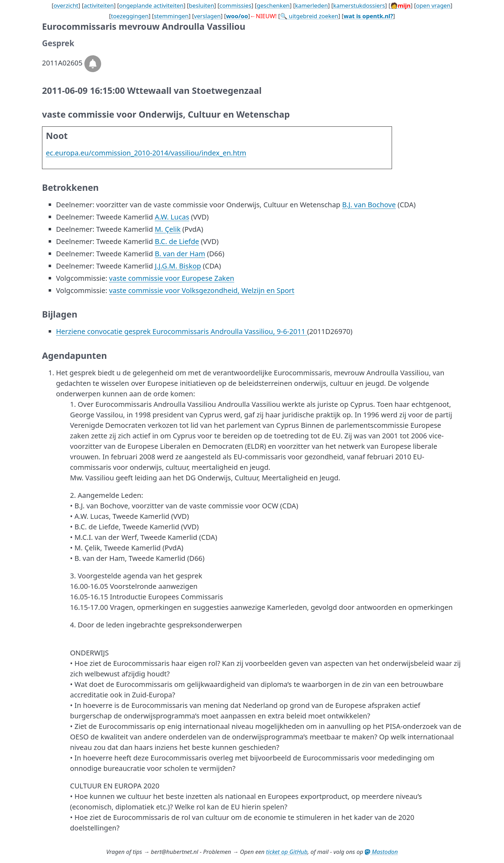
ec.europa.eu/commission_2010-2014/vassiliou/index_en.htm (146, 153)
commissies (235, 5)
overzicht (66, 5)
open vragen (433, 5)
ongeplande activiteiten (151, 5)
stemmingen (171, 16)
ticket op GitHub (287, 852)
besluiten (202, 5)
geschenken (273, 5)
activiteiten (99, 5)
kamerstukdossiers (359, 5)
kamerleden (311, 5)
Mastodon (381, 852)
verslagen (207, 16)
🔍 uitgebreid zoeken (309, 16)
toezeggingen (130, 16)
